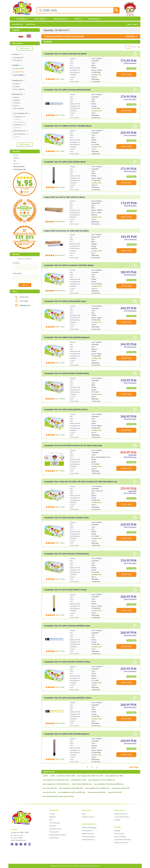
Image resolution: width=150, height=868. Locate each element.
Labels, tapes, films (60, 19)
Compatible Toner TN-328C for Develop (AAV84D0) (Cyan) (67, 626)
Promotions (16, 54)
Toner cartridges (40, 19)
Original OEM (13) (19, 125)
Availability (16, 65)
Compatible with (17, 81)
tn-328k (45, 776)
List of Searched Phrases (123, 840)
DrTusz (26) (17, 103)
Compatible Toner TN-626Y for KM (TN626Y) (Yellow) (66, 590)
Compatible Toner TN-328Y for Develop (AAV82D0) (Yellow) (68, 698)
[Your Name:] (25, 267)
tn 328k (52, 776)
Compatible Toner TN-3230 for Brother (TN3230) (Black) (67, 554)
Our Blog (117, 820)
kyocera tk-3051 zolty (115, 792)
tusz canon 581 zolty (49, 792)
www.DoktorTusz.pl (121, 814)
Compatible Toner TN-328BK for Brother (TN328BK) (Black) (68, 126)
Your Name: (16, 263)
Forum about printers (122, 817)
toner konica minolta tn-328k (66, 776)
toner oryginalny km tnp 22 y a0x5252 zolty (72, 792)
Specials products (88, 834)
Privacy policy (54, 832)
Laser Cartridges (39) (21, 113)
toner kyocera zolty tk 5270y (121, 788)
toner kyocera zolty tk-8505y (97, 792)
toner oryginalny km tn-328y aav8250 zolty (56, 784)
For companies (55, 823)
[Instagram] (16, 844)
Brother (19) (17, 84)
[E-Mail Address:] (25, 278)
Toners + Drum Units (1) (21, 122)
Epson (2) (16, 106)
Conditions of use (55, 829)
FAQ (15, 161)
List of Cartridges (120, 837)
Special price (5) (18, 60)
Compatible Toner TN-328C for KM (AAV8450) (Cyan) (65, 301)
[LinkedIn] (25, 844)
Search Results (31, 24)
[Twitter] (21, 844)
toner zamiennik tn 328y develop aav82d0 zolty (109, 784)
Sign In (135, 24)
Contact (16, 155)
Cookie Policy (54, 838)
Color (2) (17, 137)
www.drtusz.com (17, 24)
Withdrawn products (121, 843)
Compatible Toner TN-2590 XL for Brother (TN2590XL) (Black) (69, 265)
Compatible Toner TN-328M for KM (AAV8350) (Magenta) (67, 337)
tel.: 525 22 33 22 (17, 836)
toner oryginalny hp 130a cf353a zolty (71, 788)
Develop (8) (17, 87)
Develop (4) (17, 100)
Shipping (16, 158)
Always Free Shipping (89, 828)
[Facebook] (12, 844)
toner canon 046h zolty (50, 788)
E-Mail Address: (17, 273)
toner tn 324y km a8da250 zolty (82, 784)
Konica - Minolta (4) (19, 108)
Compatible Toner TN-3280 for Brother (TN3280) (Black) (67, 373)
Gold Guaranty (87, 831)
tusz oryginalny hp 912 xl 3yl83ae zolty (97, 788)
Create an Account (88, 817)
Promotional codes (88, 837)
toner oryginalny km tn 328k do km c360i (90, 776)
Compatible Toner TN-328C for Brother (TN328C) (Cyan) (67, 518)
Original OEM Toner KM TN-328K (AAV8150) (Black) (64, 197)
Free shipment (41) (19, 58)
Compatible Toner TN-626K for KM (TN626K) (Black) (65, 162)
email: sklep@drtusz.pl (18, 840)
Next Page (134, 767)
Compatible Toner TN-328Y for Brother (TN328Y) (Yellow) (67, 662)
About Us (16, 164)
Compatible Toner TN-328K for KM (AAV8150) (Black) (65, 54)
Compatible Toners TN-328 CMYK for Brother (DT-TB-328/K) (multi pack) (73, 445)
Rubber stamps (93, 19)
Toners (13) (18, 128)
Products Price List (88, 840)
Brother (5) (17, 97)
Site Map (117, 831)
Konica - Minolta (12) (19, 89)
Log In (129, 24)
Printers (77, 19)
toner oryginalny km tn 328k (114, 776)
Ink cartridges (21, 19)
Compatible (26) (19, 117)
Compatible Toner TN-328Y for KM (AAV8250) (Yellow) (66, 410)
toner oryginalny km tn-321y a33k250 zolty (102, 780)
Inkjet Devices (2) (20, 131)
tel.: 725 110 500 (17, 838)
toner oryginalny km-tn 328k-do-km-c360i (56, 780)
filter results (25, 48)
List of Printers (119, 834)
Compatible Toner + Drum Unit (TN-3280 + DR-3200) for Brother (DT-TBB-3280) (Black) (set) (81, 482)
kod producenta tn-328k (78, 780)
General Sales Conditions (58, 835)
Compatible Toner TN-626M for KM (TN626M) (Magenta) (67, 734)
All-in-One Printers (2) (20, 134)
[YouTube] (30, 844)
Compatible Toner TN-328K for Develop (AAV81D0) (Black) (67, 90)
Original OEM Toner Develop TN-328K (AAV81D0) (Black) (66, 231)
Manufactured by (17, 94)
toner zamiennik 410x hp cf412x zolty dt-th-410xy (58, 796)
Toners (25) (18, 119)
